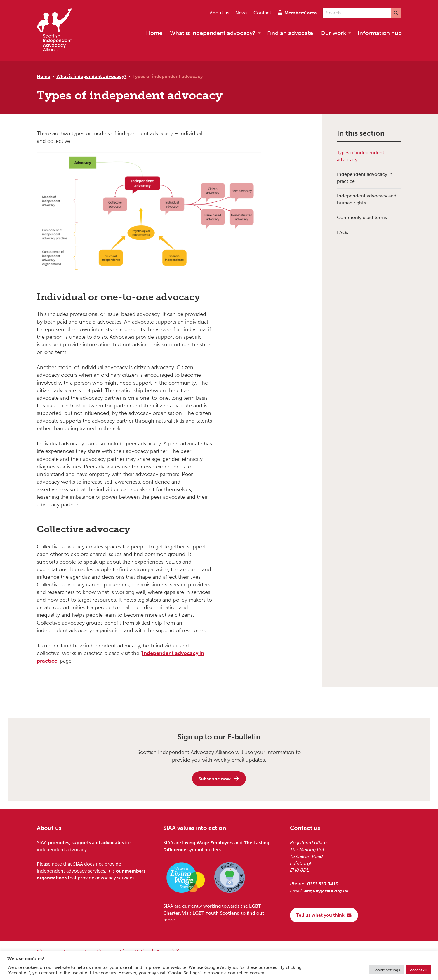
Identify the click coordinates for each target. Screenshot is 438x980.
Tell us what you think (324, 915)
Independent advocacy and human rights (367, 199)
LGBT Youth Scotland (216, 913)
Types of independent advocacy (168, 76)
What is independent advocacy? (91, 76)
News (241, 13)
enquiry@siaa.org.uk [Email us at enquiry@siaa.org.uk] (326, 891)
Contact (262, 13)
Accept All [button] (419, 970)
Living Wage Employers (208, 843)
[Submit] (396, 13)
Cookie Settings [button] (386, 970)
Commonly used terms (362, 217)
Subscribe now (219, 779)
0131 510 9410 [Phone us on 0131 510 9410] (323, 884)
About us (219, 13)
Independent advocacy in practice (365, 178)
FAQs (343, 232)
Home (44, 76)
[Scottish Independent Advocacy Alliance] (57, 31)
